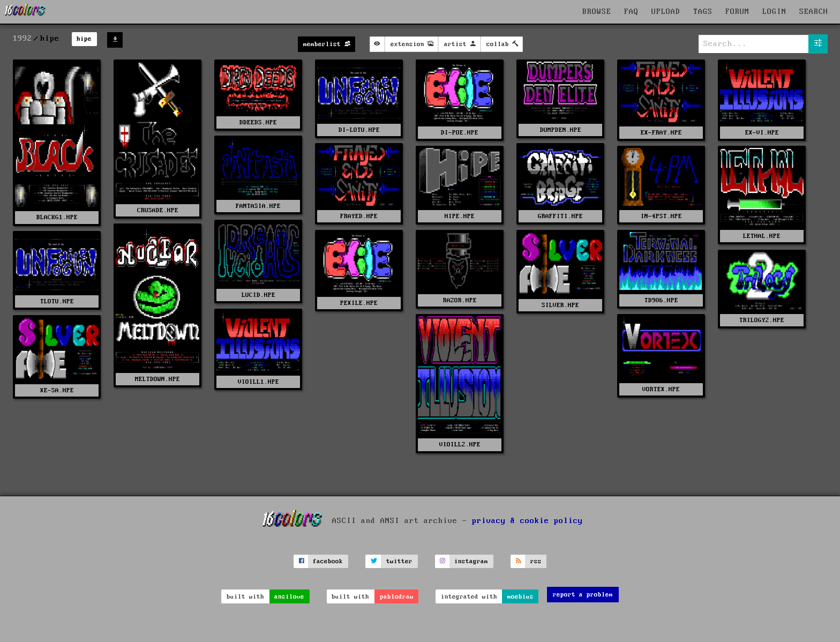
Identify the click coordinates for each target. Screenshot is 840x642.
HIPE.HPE (460, 216)
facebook (328, 561)
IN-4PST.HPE (661, 216)
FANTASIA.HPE (258, 206)
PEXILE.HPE (359, 303)
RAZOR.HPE (460, 300)
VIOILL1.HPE (258, 382)
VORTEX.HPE (661, 389)
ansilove (289, 597)
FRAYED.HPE (359, 216)
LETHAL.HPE (762, 236)
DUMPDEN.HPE (561, 130)
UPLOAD (666, 12)
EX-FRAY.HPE (661, 133)
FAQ (631, 12)
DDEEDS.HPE (258, 122)
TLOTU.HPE (57, 301)
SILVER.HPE (560, 305)
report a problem (583, 595)
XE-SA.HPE (57, 390)
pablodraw (397, 597)
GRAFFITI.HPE (560, 216)
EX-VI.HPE (762, 133)
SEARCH (814, 12)
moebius (520, 597)
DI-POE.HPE (460, 133)
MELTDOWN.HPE (157, 379)
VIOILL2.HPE (460, 445)
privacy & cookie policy (527, 520)
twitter (399, 561)
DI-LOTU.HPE (359, 130)
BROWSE (597, 12)
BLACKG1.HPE (57, 217)
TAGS (703, 12)
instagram (471, 561)
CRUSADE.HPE (158, 210)
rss (536, 561)
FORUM (737, 12)
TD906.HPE (661, 300)
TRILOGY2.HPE (762, 320)
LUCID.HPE (258, 295)
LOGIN (774, 12)
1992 (22, 39)
